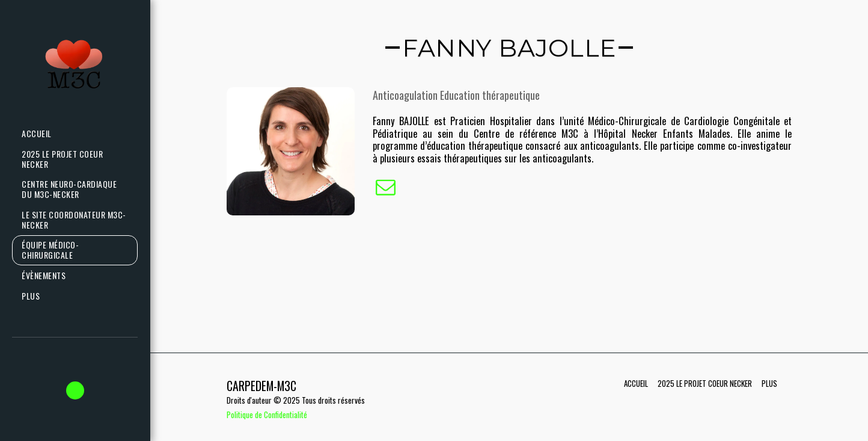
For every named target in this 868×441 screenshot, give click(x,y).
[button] (75, 390)
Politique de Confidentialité (267, 415)
